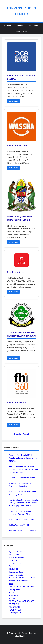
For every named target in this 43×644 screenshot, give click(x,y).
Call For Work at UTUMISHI (20, 525)
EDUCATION (14, 569)
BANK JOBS (14, 560)
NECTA (12, 592)
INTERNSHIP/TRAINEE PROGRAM (23, 578)
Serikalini (20, 25)
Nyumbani (7, 25)
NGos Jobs (13, 595)
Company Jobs (15, 563)
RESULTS (12, 598)
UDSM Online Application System (22, 478)
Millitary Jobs (14, 590)
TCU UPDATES (15, 607)
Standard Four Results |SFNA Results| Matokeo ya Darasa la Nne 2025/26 (23, 458)
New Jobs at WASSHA (17, 145)
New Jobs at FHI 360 (17, 402)
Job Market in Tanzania (18, 581)
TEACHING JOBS (16, 610)
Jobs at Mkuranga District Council (22, 531)
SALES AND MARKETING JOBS (21, 601)
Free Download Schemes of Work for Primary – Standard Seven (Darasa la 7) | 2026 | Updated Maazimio (24, 503)
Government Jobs (16, 575)
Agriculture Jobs (15, 552)
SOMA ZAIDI (13, 101)
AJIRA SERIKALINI (16, 557)
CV (10, 566)
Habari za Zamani (21, 434)
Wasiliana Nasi (21, 31)
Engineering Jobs (16, 572)
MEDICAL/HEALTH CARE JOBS (21, 587)
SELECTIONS (14, 604)
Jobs (11, 584)
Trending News (15, 613)
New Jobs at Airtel (16, 272)
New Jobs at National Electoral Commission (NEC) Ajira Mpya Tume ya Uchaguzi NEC (24, 469)
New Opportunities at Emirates (21, 520)
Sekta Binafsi (34, 25)
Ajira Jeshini (14, 554)
